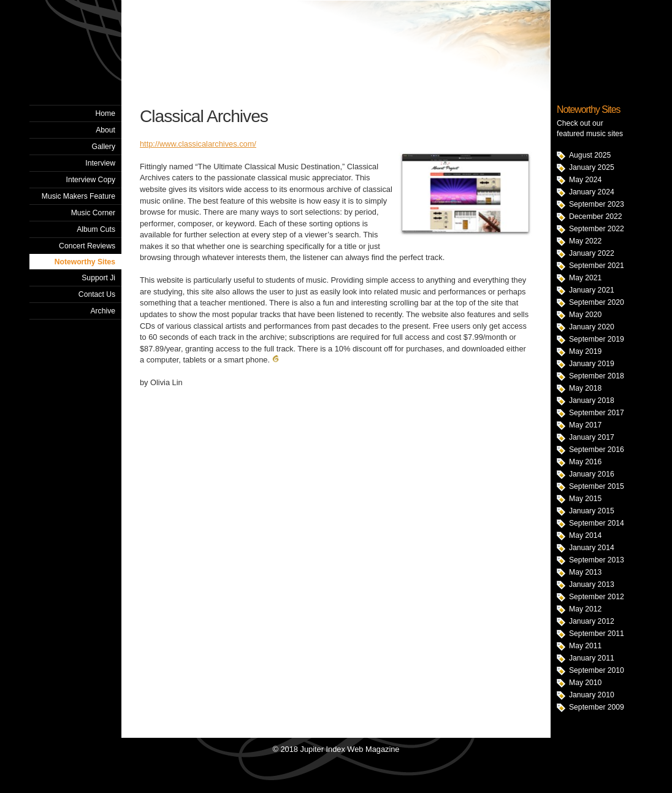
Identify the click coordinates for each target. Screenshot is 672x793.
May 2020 (585, 315)
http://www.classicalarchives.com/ (198, 144)
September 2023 (597, 204)
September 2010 (597, 670)
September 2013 (597, 560)
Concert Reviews (87, 246)
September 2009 (597, 707)
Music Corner (93, 213)
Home (105, 113)
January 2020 (592, 327)
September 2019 (597, 339)
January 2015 (592, 511)
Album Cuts (96, 229)
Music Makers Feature (78, 196)
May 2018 (585, 388)
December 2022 (596, 216)
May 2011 (585, 646)
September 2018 (597, 376)
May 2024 (585, 180)
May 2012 (585, 609)
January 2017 (592, 437)
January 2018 (592, 400)
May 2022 (585, 241)
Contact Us (97, 294)
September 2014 (597, 523)
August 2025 (590, 155)
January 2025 (592, 167)
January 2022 (592, 253)
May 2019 (585, 351)
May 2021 (585, 278)
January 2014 (592, 548)
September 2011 (597, 634)
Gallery (103, 147)
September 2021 (597, 266)
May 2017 (585, 425)
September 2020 (597, 302)
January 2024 (592, 192)
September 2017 (597, 413)
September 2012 (597, 597)
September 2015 (597, 486)
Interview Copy (91, 180)
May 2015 (585, 499)
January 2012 (592, 621)
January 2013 (592, 584)
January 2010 (592, 695)
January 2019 (592, 364)
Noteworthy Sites (85, 262)
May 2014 (585, 535)
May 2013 (585, 572)
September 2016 (597, 450)
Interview (100, 163)
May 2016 (585, 462)
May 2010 (585, 683)
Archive (103, 311)
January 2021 (592, 290)
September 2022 (597, 229)
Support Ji (98, 278)
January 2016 (592, 474)
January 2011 (592, 658)
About (105, 130)
